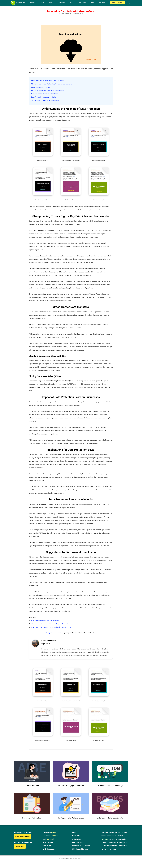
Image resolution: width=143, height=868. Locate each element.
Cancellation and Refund (81, 851)
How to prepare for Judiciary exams (71, 823)
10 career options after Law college (110, 790)
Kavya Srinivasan (50, 642)
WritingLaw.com (72, 863)
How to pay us (48, 847)
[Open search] (128, 3)
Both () (48, 844)
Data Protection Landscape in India (44, 97)
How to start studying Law (32, 823)
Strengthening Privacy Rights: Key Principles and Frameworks (53, 84)
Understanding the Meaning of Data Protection (48, 81)
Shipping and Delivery (80, 854)
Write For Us (77, 844)
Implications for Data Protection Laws (45, 94)
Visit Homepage (49, 854)
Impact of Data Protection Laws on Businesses (48, 90)
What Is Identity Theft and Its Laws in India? (46, 621)
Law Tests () (50, 841)
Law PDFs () (50, 837)
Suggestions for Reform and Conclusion (45, 100)
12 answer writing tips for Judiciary (71, 790)
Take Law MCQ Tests (23, 842)
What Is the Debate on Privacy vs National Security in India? (51, 627)
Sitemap (80, 863)
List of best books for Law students (110, 823)
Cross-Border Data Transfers (41, 87)
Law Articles (79, 14)
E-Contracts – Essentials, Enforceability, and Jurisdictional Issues (53, 624)
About (74, 837)
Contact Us (76, 841)
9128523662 (20, 851)
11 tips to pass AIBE (32, 790)
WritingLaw (49, 633)
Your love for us (49, 851)
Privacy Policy (77, 847)
